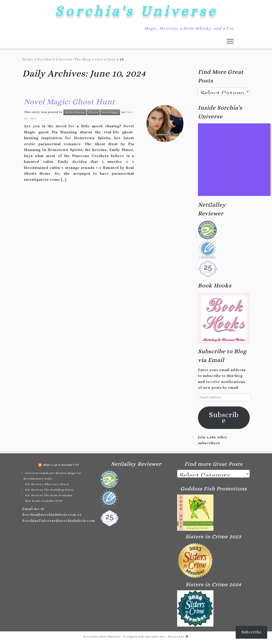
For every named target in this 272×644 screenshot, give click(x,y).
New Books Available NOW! (44, 501)
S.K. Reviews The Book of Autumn (49, 495)
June (111, 59)
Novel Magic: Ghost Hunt (69, 102)
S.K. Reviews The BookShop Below (49, 490)
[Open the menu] (230, 42)
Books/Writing (75, 112)
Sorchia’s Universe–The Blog (64, 59)
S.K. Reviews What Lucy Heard (47, 484)
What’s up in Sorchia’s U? (61, 465)
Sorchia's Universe (136, 11)
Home (28, 59)
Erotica (93, 112)
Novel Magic (110, 112)
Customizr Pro (155, 637)
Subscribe (224, 418)
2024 (99, 59)
